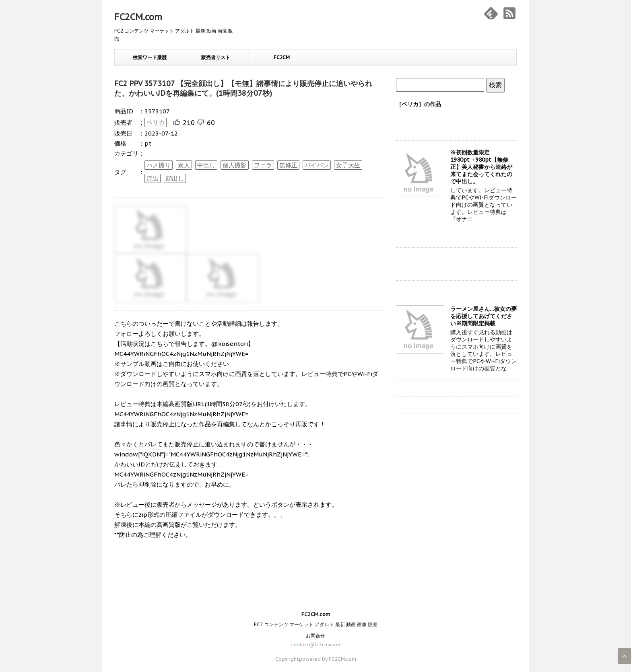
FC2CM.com (138, 17)
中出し (206, 165)
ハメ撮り (159, 165)
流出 (153, 178)
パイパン (317, 165)
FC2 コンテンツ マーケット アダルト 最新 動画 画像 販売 (316, 624)
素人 (184, 165)
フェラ (263, 165)
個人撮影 (235, 165)
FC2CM (282, 57)
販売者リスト (216, 57)
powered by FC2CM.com (328, 659)
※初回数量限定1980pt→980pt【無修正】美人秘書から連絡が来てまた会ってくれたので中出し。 (481, 167)
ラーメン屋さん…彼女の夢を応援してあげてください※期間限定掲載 (484, 316)
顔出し (175, 178)
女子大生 (348, 165)
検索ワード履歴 (150, 57)
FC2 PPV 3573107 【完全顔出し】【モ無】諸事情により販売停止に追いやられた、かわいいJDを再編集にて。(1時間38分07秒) (243, 88)
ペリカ (156, 122)
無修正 (288, 165)
